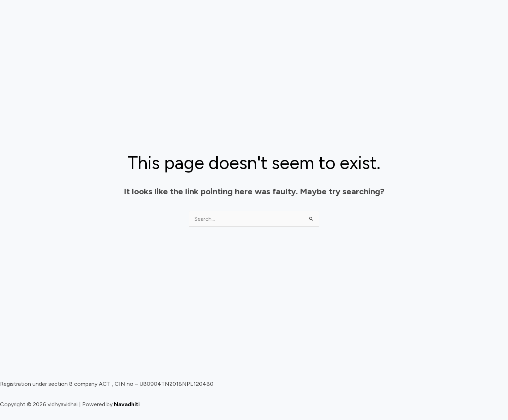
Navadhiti (127, 404)
